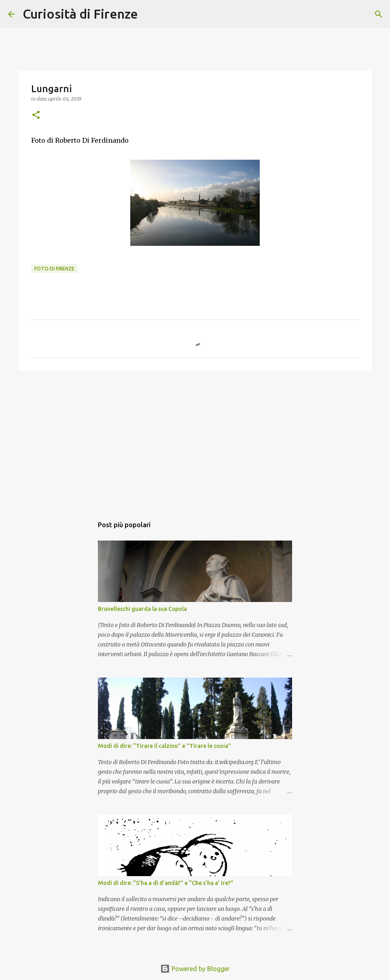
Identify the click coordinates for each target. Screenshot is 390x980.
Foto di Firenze (54, 269)
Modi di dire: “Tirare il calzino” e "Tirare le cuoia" (164, 746)
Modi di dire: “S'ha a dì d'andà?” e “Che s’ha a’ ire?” (166, 883)
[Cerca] (149, 14)
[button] (36, 115)
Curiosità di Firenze (80, 14)
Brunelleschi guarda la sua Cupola (142, 609)
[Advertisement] (195, 439)
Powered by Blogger (195, 969)
